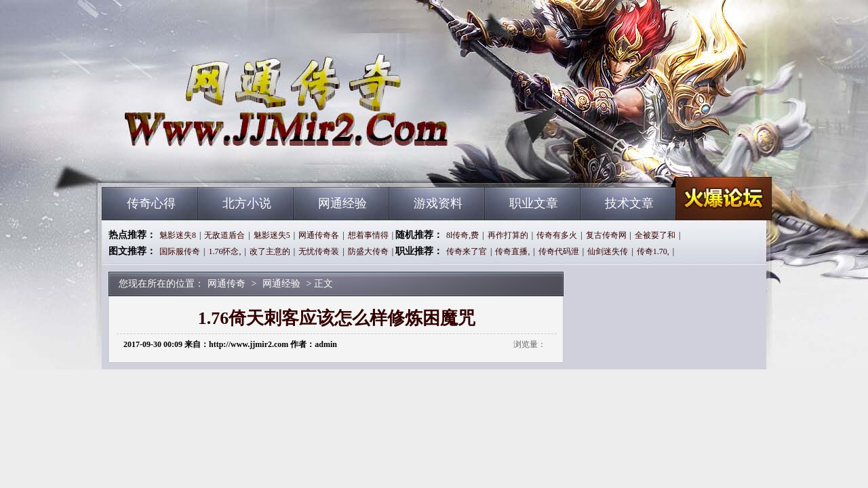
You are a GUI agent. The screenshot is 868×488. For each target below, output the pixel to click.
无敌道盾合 (224, 235)
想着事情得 (368, 235)
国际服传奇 (180, 251)
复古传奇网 (606, 235)
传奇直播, (512, 251)
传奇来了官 (467, 251)
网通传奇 (231, 163)
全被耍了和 (655, 235)
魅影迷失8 (178, 235)
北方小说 (247, 203)
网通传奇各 (319, 235)
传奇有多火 (557, 235)
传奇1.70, (653, 251)
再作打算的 (508, 235)
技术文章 (629, 203)
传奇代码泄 (559, 251)
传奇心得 (151, 203)
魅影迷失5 (272, 235)
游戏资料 (438, 203)
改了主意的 (270, 251)
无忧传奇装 (319, 251)
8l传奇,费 (462, 235)
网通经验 (342, 203)
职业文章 (534, 203)
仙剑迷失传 (608, 251)
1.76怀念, (224, 251)
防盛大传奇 (368, 251)
